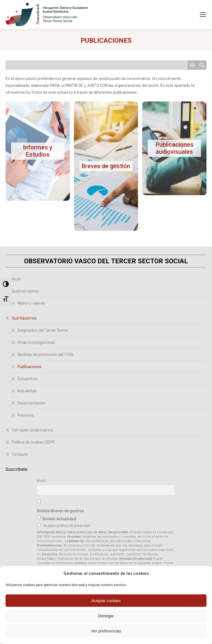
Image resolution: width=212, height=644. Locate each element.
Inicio (16, 279)
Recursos (26, 415)
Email (41, 481)
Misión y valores (31, 303)
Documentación (31, 403)
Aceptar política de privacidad (67, 526)
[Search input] (97, 65)
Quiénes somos (23, 291)
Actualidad (27, 391)
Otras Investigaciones (36, 342)
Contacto (20, 454)
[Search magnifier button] (202, 65)
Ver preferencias (106, 631)
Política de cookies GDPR (33, 442)
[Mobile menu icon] (203, 15)
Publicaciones (29, 367)
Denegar (106, 616)
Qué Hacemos (21, 318)
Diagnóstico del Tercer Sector (43, 330)
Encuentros (27, 379)
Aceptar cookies (106, 601)
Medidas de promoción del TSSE (46, 355)
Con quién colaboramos (32, 430)
